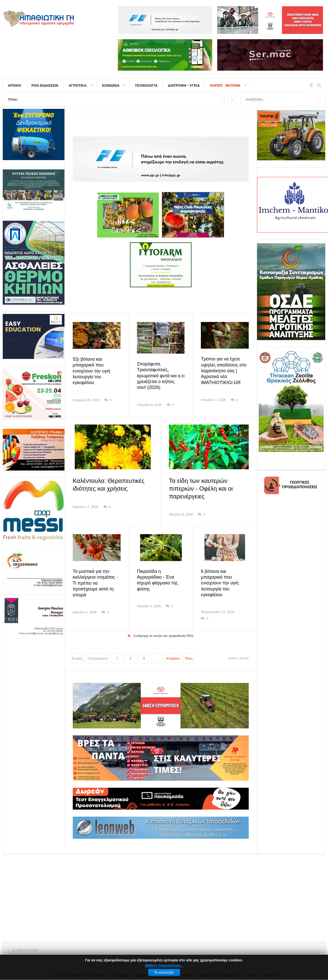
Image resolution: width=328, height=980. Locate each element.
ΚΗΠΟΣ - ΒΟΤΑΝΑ (225, 85)
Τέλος (189, 658)
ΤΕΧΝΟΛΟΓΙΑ (146, 85)
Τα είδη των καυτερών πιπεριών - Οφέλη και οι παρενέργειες (201, 488)
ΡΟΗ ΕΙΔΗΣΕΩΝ (45, 85)
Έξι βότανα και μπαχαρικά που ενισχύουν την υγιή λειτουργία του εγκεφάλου (92, 371)
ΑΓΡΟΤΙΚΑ (78, 85)
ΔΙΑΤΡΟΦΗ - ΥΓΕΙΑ (184, 85)
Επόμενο (173, 658)
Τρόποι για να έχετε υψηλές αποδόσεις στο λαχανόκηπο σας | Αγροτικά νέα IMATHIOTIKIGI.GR (224, 371)
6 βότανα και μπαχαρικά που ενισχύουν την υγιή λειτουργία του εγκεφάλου (220, 583)
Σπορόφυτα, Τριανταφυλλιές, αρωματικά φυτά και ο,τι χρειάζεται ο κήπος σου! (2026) (161, 376)
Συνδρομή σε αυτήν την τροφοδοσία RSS (163, 636)
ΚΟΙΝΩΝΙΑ (111, 85)
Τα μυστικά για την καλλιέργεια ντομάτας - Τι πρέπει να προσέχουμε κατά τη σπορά (95, 583)
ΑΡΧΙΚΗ (14, 85)
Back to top (27, 950)
